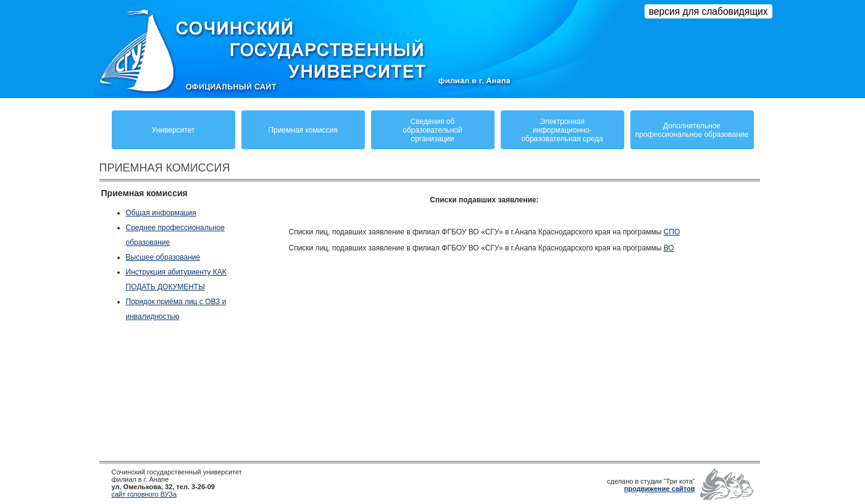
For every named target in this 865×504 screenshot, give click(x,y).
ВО (669, 248)
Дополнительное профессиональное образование (692, 130)
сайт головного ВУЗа (144, 494)
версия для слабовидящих (708, 11)
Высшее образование (163, 257)
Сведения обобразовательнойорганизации (432, 130)
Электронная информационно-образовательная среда (562, 130)
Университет (173, 130)
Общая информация (161, 213)
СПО (672, 232)
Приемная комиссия (303, 130)
